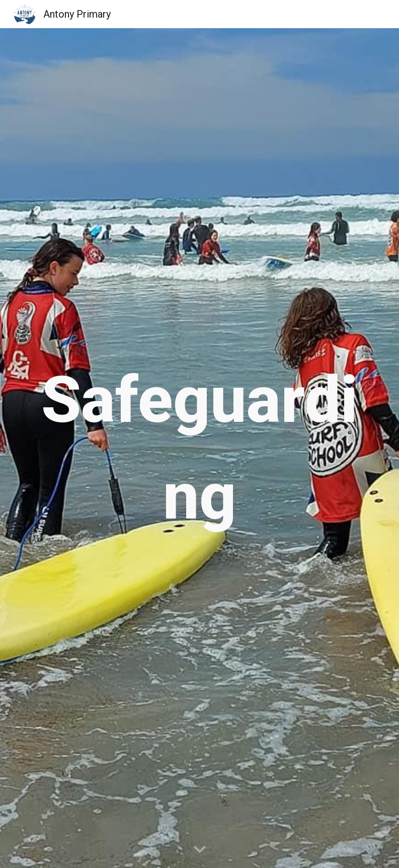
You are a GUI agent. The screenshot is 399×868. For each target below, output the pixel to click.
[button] (200, 850)
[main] (200, 448)
